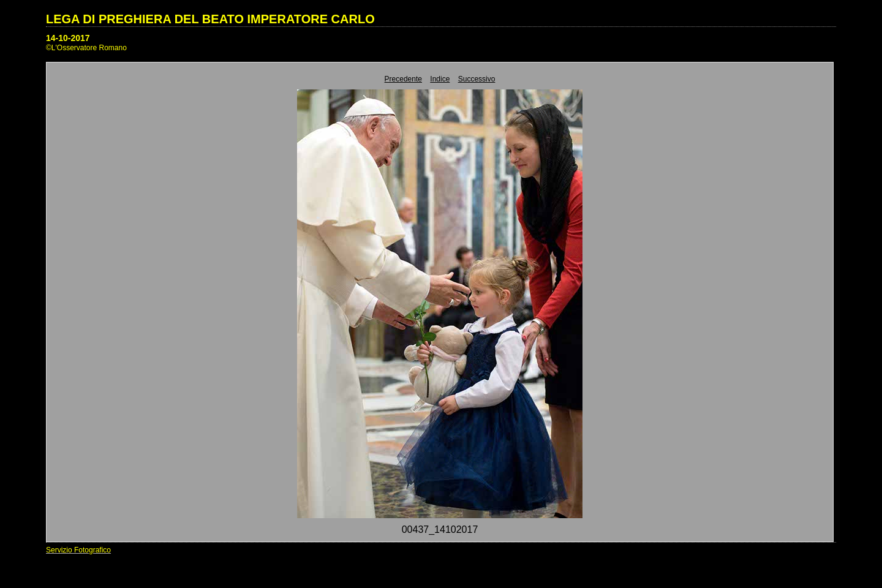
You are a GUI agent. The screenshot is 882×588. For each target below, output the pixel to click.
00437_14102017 (440, 530)
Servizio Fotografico (78, 550)
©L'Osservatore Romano (86, 48)
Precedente (403, 79)
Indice (440, 79)
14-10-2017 (68, 38)
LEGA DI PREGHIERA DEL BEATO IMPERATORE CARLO (210, 19)
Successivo (477, 79)
